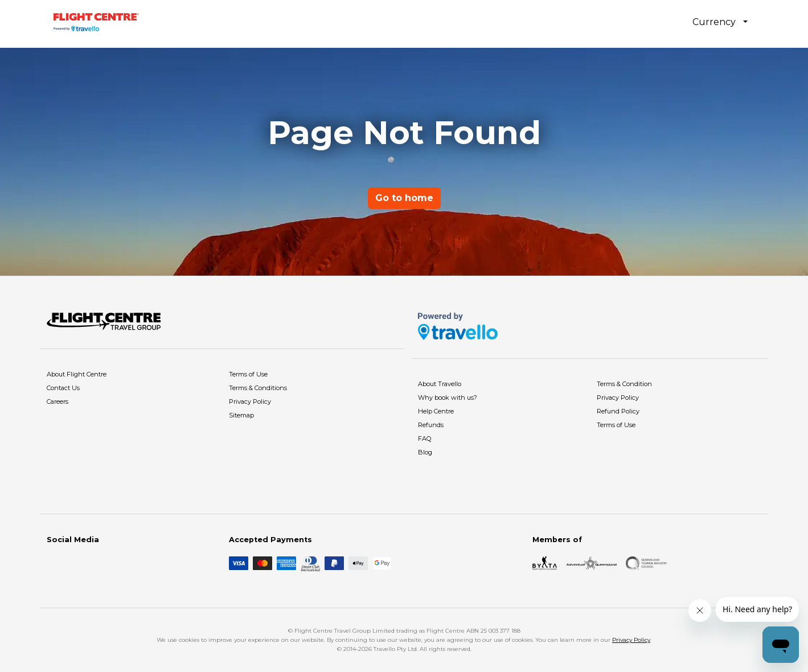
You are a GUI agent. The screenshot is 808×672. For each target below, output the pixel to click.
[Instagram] (72, 563)
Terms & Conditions (258, 388)
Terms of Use (248, 374)
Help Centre (436, 411)
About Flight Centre (77, 374)
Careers (58, 401)
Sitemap (241, 415)
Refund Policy (618, 411)
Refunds (431, 425)
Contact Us (63, 388)
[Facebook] (54, 563)
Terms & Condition (624, 384)
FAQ (424, 439)
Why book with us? (448, 398)
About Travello (440, 384)
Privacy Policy (250, 401)
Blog (425, 452)
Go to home (404, 198)
